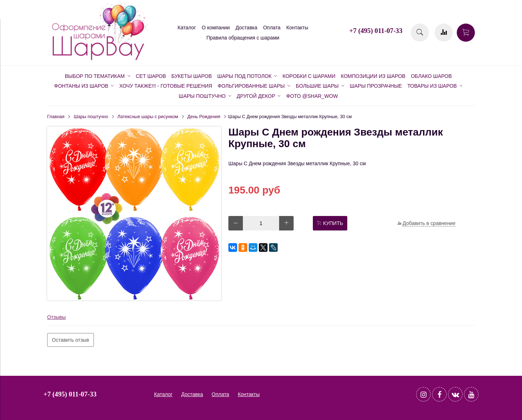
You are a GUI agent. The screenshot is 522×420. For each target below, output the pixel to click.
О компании (216, 28)
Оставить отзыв (71, 340)
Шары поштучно (91, 117)
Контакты (297, 28)
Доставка (246, 28)
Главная (56, 117)
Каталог (187, 28)
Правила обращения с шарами (243, 38)
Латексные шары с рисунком (148, 117)
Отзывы (56, 317)
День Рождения (204, 117)
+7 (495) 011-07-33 (376, 31)
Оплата (272, 28)
